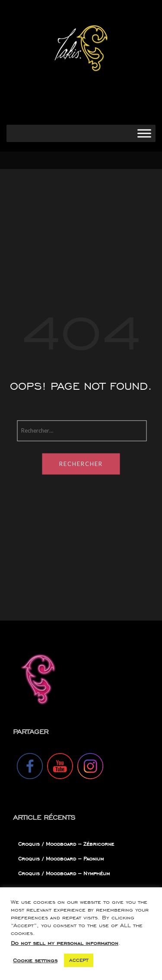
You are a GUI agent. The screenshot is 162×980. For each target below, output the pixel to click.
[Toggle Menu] (144, 133)
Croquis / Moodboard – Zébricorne (66, 844)
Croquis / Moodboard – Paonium (61, 859)
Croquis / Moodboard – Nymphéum (64, 873)
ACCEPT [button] (79, 960)
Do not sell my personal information (65, 943)
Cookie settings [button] (35, 960)
